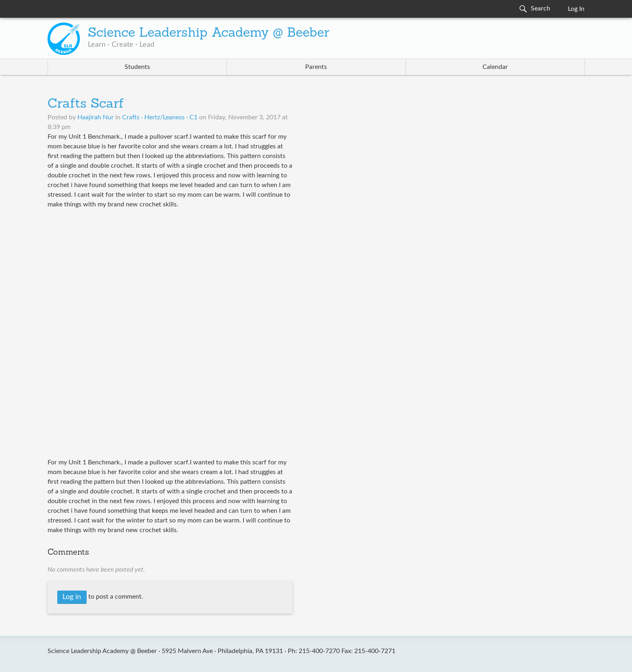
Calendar (495, 67)
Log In (576, 9)
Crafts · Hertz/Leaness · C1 (160, 117)
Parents (316, 67)
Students (137, 67)
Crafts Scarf (86, 104)
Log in (72, 597)
